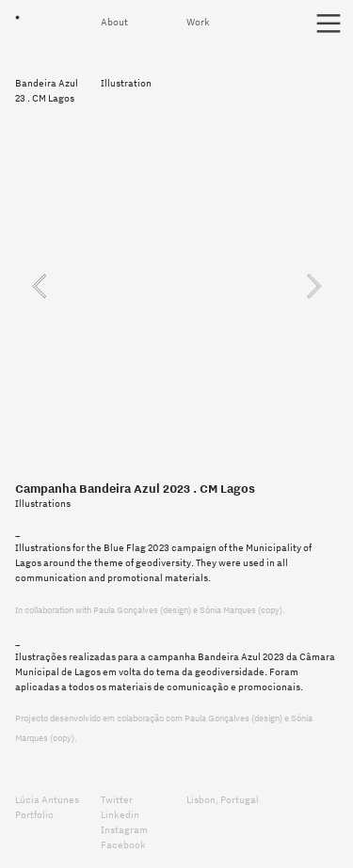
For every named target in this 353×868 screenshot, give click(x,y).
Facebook (123, 844)
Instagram (125, 829)
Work (199, 22)
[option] (176, 286)
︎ (329, 24)
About (115, 22)
